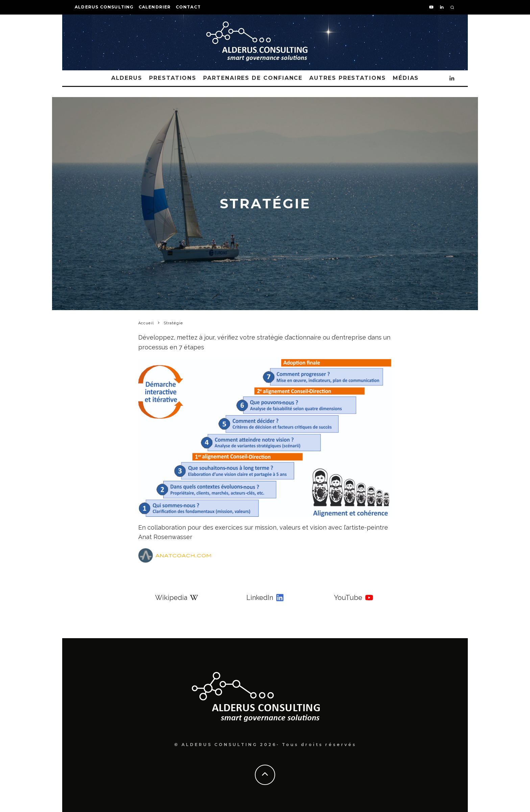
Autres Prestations (348, 78)
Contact (188, 7)
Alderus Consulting (104, 7)
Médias (406, 78)
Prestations (173, 78)
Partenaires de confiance (253, 78)
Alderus (127, 78)
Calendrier (155, 7)
